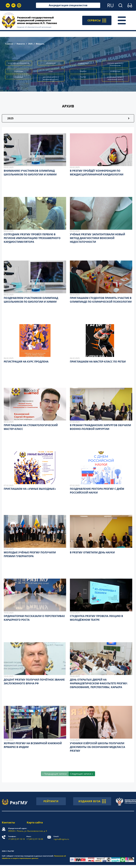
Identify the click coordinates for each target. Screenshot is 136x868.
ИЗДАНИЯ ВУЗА (92, 801)
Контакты (8, 822)
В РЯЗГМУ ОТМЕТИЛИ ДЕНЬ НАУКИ (92, 552)
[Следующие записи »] (82, 774)
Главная (9, 44)
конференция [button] (115, 71)
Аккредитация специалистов (68, 5)
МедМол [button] (83, 71)
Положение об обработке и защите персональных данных (34, 857)
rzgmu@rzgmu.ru (61, 838)
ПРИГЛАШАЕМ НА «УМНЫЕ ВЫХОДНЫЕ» (30, 489)
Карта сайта (35, 822)
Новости (21, 44)
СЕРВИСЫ (97, 20)
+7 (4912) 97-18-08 (35, 838)
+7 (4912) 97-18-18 (16, 838)
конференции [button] (83, 63)
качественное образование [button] (19, 63)
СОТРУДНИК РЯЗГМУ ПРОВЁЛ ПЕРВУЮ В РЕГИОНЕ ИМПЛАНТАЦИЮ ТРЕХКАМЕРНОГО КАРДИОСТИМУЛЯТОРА (32, 238)
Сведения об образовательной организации (34, 27)
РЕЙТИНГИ (51, 801)
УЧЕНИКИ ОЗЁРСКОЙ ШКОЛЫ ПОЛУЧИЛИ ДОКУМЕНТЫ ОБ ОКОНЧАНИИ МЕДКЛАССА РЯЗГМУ (97, 747)
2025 (30, 44)
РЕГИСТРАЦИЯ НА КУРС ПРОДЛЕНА (26, 362)
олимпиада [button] (19, 77)
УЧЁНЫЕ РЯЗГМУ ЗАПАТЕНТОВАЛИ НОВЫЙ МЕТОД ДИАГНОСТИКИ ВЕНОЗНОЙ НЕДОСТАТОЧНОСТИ (97, 238)
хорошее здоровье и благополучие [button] (115, 64)
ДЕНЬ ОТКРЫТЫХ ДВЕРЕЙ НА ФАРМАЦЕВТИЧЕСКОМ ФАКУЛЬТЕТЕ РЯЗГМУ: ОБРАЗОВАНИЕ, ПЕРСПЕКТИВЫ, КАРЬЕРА (99, 683)
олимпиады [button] (19, 71)
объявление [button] (51, 63)
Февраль (40, 44)
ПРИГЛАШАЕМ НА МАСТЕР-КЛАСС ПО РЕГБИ (98, 362)
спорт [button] (51, 71)
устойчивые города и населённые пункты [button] (115, 78)
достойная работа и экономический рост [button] (51, 78)
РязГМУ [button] (83, 77)
